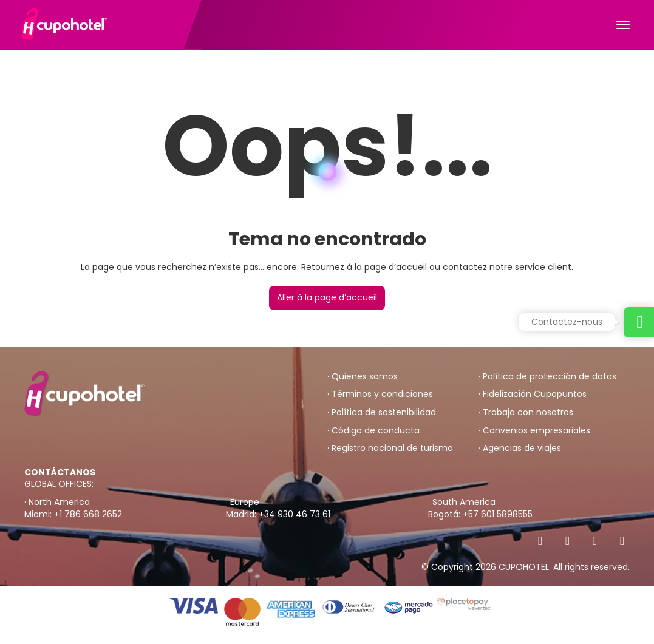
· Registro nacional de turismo (390, 448)
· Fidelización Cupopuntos (533, 394)
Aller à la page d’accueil (327, 297)
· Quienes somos (363, 377)
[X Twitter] (567, 541)
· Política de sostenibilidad (382, 412)
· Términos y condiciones (380, 394)
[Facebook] (540, 541)
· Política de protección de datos (547, 377)
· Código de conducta (373, 431)
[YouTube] (622, 541)
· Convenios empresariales (534, 431)
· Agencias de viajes (520, 448)
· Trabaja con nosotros (526, 412)
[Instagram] (595, 541)
